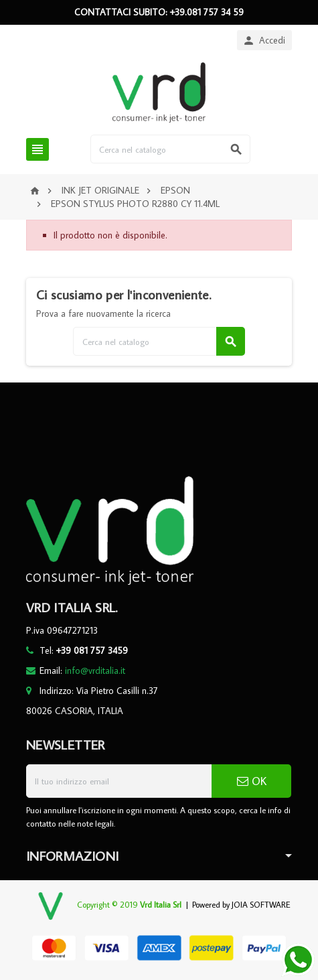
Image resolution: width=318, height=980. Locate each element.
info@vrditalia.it (95, 671)
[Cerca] (170, 149)
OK (252, 781)
